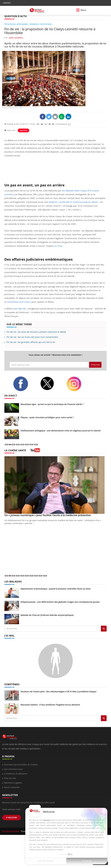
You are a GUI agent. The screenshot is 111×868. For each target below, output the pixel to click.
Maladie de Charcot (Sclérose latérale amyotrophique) (47, 615)
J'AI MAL (9, 636)
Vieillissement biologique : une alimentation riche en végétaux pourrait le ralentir (61, 431)
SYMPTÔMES (12, 684)
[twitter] (51, 383)
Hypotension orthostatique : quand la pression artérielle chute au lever (56, 589)
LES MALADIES (13, 582)
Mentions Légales (13, 783)
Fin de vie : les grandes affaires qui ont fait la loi (31, 342)
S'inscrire (95, 365)
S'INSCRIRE (12, 818)
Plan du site (10, 778)
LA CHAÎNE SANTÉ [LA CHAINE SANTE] (15, 450)
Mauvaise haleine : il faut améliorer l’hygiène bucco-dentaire (50, 705)
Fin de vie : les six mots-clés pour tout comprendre (32, 337)
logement (24, 130)
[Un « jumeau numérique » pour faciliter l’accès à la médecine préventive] (56, 485)
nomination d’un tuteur (19, 302)
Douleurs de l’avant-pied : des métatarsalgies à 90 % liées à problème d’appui (58, 691)
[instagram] (78, 384)
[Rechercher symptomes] (104, 718)
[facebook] (24, 384)
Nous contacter (12, 787)
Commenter (63, 124)
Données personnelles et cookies (21, 764)
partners (47, 820)
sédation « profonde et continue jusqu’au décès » (74, 202)
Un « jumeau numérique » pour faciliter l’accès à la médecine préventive (48, 515)
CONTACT (7, 3)
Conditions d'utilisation (16, 774)
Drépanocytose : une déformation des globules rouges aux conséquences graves (60, 602)
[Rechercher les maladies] (104, 629)
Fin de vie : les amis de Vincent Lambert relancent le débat (36, 332)
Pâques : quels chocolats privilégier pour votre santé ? (47, 417)
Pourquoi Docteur (11, 831)
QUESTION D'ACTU (16, 16)
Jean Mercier (20, 309)
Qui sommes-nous (13, 769)
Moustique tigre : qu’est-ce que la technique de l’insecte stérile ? (52, 404)
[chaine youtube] (35, 451)
